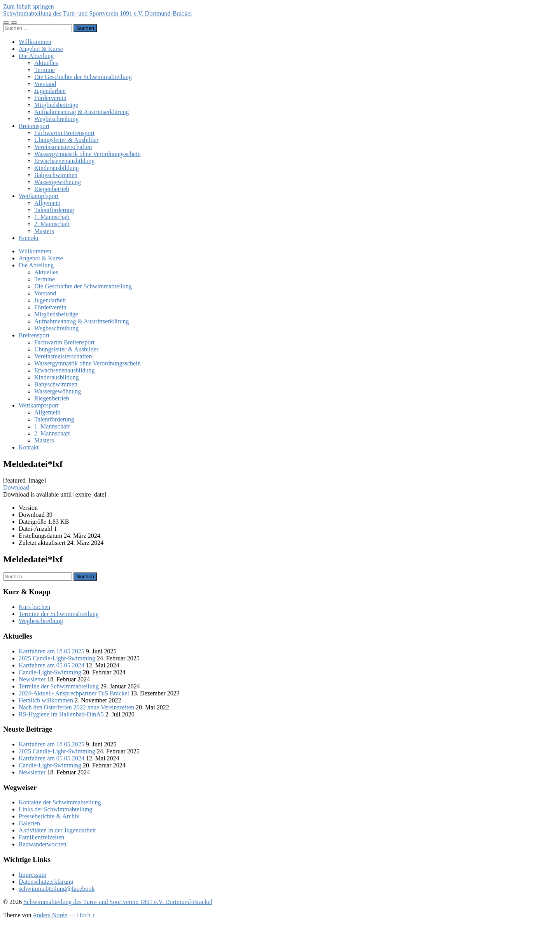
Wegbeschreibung (56, 119)
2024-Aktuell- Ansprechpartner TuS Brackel (74, 693)
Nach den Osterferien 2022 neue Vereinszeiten (76, 707)
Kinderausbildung (57, 168)
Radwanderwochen (43, 844)
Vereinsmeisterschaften (63, 147)
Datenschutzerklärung (46, 882)
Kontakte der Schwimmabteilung (60, 802)
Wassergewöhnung (58, 182)
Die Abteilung (36, 56)
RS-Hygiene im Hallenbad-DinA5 (61, 714)
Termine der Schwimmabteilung (59, 614)
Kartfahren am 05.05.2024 (52, 665)
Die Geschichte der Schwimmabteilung (83, 77)
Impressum (32, 875)
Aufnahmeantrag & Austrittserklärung (82, 112)
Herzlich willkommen (46, 700)
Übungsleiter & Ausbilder (66, 140)
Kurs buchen (34, 607)
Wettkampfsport (39, 196)
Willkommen (35, 42)
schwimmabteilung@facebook (57, 889)
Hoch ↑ (86, 915)
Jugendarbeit (50, 91)
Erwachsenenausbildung (65, 161)
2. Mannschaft (52, 224)
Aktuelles (46, 63)
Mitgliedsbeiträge (56, 105)
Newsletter (32, 679)
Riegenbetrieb (52, 189)
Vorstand (45, 84)
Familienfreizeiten (41, 837)
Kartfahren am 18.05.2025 (52, 651)
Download (16, 487)
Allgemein (47, 203)
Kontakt (29, 238)
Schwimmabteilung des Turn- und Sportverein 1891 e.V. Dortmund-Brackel (97, 13)
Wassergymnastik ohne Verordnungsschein (87, 154)
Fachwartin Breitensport (64, 133)
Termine (45, 70)
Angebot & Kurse (41, 49)
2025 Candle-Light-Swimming (57, 658)
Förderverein (50, 98)
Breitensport (34, 126)
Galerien (29, 823)
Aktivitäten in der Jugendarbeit (57, 830)
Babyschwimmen (56, 175)
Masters (44, 231)
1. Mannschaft (52, 217)
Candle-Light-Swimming (50, 672)
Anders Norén (50, 915)
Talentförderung (54, 210)
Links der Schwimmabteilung (55, 809)
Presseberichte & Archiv (49, 816)
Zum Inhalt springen (29, 6)
